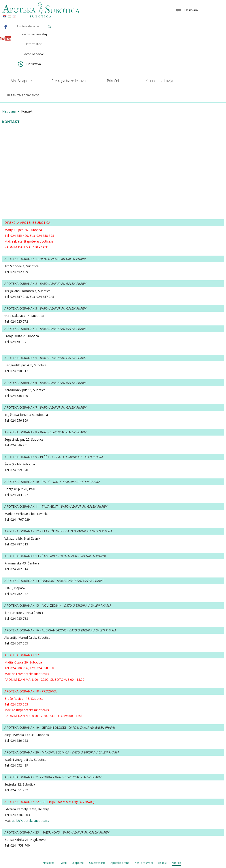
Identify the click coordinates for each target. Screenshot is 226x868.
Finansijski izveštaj (34, 34)
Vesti (64, 863)
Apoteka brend (120, 863)
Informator (34, 44)
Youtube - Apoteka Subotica (6, 38)
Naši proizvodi (144, 863)
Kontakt (176, 863)
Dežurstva (29, 64)
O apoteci (78, 863)
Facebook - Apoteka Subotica (6, 27)
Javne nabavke (34, 54)
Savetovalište (97, 863)
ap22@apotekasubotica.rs (30, 821)
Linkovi (162, 863)
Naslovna (9, 111)
